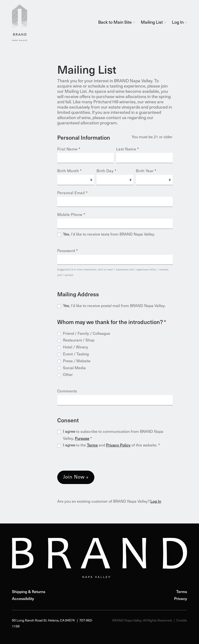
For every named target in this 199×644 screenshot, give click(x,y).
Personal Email (73, 193)
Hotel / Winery (76, 347)
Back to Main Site (117, 23)
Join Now (74, 477)
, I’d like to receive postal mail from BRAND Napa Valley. (114, 306)
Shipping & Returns (29, 592)
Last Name (128, 149)
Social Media (74, 368)
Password (68, 251)
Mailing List (154, 23)
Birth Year (146, 171)
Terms (92, 446)
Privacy (181, 599)
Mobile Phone (71, 215)
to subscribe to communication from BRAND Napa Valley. (113, 435)
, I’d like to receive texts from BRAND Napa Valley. (109, 235)
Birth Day (107, 171)
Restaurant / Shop (79, 341)
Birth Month (70, 171)
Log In (179, 23)
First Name (69, 149)
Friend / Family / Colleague (87, 334)
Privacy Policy (118, 446)
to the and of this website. (111, 446)
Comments (67, 391)
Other (68, 375)
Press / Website (77, 361)
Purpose (82, 439)
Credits (182, 621)
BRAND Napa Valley (22, 23)
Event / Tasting (76, 354)
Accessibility (23, 599)
